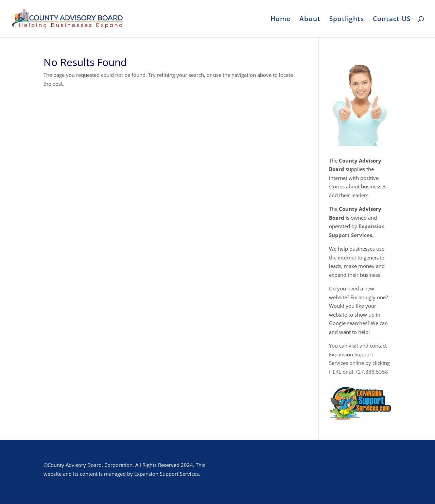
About (310, 20)
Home (281, 20)
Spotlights (347, 20)
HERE (335, 372)
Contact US (392, 20)
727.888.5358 (371, 372)
